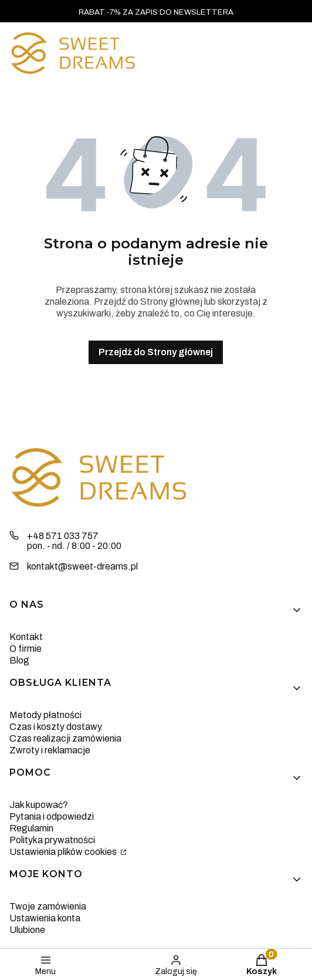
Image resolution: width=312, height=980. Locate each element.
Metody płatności (45, 715)
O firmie (26, 649)
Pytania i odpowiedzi (52, 816)
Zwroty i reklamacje (50, 750)
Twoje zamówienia (48, 906)
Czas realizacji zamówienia (65, 738)
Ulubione (27, 930)
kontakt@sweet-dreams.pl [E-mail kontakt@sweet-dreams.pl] (82, 566)
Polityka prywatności (52, 840)
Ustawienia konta (45, 918)
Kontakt (26, 637)
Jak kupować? (39, 805)
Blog (19, 660)
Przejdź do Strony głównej (156, 352)
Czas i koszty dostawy (56, 727)
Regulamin (31, 828)
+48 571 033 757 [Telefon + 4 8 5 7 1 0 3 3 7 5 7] (63, 536)
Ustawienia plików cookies (64, 852)
